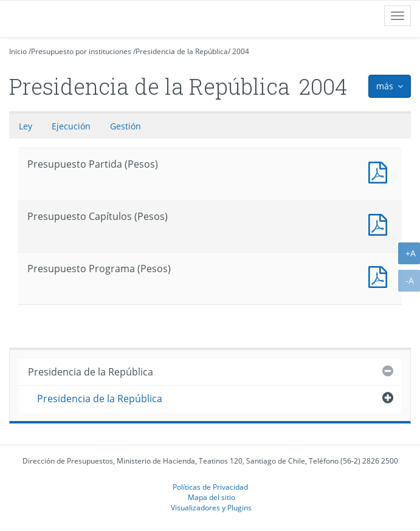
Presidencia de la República (182, 51)
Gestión (126, 126)
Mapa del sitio (212, 497)
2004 (241, 51)
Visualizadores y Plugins (211, 507)
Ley (26, 126)
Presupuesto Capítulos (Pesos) (380, 223)
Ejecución (71, 126)
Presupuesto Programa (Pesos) (380, 276)
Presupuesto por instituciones (81, 51)
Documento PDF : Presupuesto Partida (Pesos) (380, 171)
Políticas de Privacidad (210, 487)
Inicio (18, 51)
